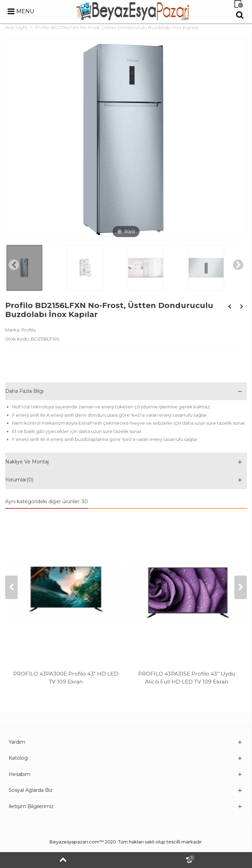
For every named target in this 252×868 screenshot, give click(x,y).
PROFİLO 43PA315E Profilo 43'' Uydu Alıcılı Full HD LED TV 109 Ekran (187, 678)
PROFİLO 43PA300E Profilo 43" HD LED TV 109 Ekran (66, 678)
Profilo (29, 330)
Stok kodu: (17, 339)
